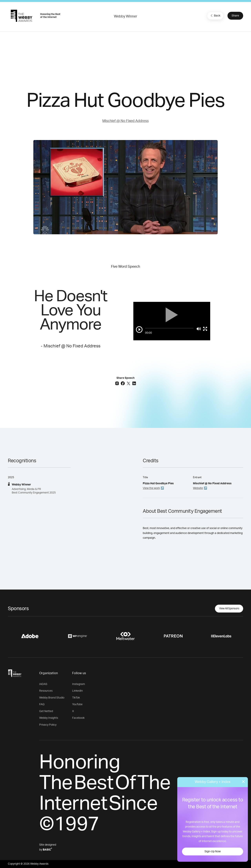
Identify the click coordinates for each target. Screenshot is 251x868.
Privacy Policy (48, 725)
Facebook (78, 718)
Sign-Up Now (213, 852)
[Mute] (199, 329)
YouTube (77, 704)
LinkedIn (77, 691)
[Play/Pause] (139, 330)
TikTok (76, 698)
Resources (46, 691)
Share (235, 16)
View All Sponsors (229, 609)
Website (198, 488)
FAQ (42, 704)
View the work (151, 488)
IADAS (43, 684)
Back (215, 16)
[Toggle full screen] (205, 329)
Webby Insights (49, 718)
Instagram (79, 684)
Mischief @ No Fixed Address (125, 121)
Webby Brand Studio (52, 698)
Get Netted (46, 711)
